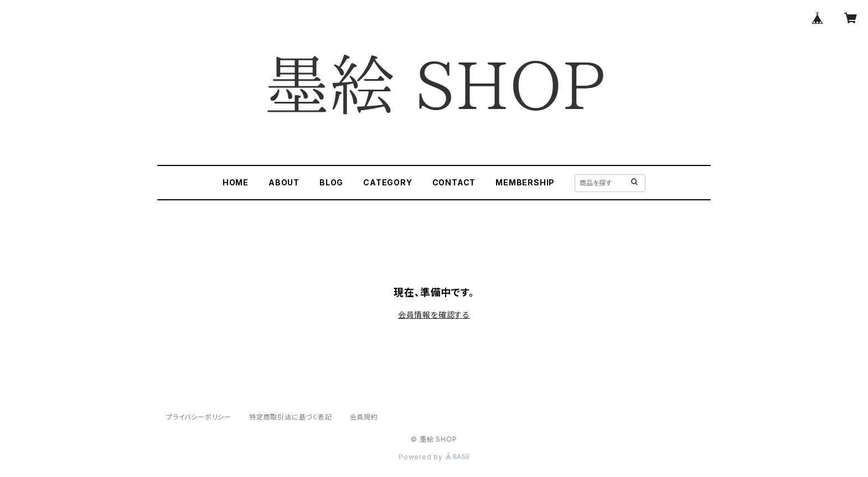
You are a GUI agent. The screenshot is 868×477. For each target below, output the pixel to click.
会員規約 (364, 417)
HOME (236, 182)
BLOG (331, 182)
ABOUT (284, 182)
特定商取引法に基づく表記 (291, 417)
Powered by (434, 457)
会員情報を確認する (434, 315)
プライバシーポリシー (199, 417)
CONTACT (454, 182)
